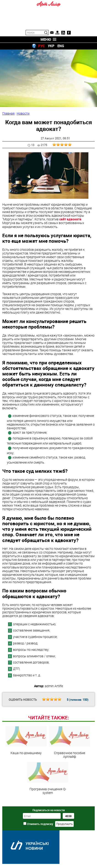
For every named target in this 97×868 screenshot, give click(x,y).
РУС (42, 46)
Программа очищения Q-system (48, 778)
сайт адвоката (70, 219)
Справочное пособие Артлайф (70, 742)
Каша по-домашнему (26, 740)
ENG (61, 46)
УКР (51, 46)
